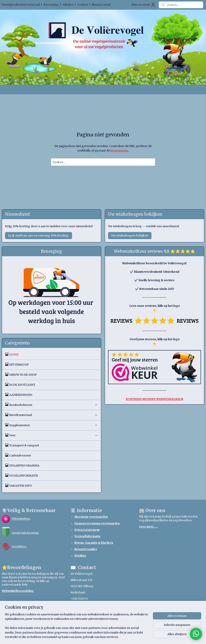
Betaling (80, 556)
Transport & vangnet (24, 445)
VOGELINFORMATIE (24, 476)
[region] (76, 628)
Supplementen (54, 425)
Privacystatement (87, 530)
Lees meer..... (148, 527)
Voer (54, 435)
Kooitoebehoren (54, 405)
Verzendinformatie (88, 536)
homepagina (119, 150)
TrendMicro (19, 547)
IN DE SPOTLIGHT (22, 385)
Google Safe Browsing (25, 533)
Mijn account (143, 5)
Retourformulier (86, 549)
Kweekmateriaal (54, 415)
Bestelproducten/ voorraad (21, 5)
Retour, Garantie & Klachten (94, 543)
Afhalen (68, 5)
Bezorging (51, 5)
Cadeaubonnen (20, 455)
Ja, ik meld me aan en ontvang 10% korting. (39, 235)
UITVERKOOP (19, 365)
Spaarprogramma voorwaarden (97, 523)
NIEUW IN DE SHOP (23, 375)
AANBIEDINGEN (21, 395)
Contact (83, 5)
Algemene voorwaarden (91, 517)
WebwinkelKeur (21, 519)
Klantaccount (101, 5)
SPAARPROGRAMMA (24, 466)
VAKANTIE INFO (21, 486)
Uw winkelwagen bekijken (130, 235)
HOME (14, 355)
